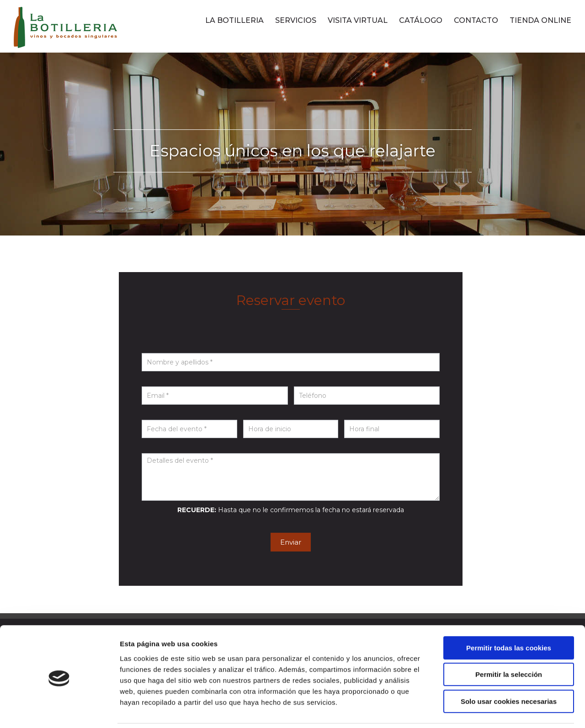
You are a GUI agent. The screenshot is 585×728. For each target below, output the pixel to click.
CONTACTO (476, 20)
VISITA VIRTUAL (358, 20)
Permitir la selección (509, 643)
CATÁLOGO (421, 20)
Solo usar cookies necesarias (509, 670)
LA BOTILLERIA (234, 20)
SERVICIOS (296, 20)
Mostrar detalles (491, 710)
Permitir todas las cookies (509, 616)
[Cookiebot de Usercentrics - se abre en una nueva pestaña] (59, 710)
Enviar (291, 542)
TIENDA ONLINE (540, 20)
